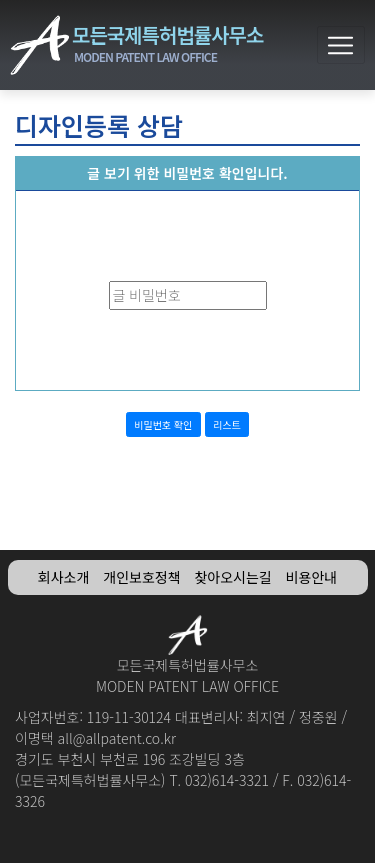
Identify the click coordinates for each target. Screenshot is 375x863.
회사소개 (64, 577)
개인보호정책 (141, 577)
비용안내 (312, 577)
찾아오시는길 (232, 577)
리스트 (227, 424)
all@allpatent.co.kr (117, 738)
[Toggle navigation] (341, 45)
